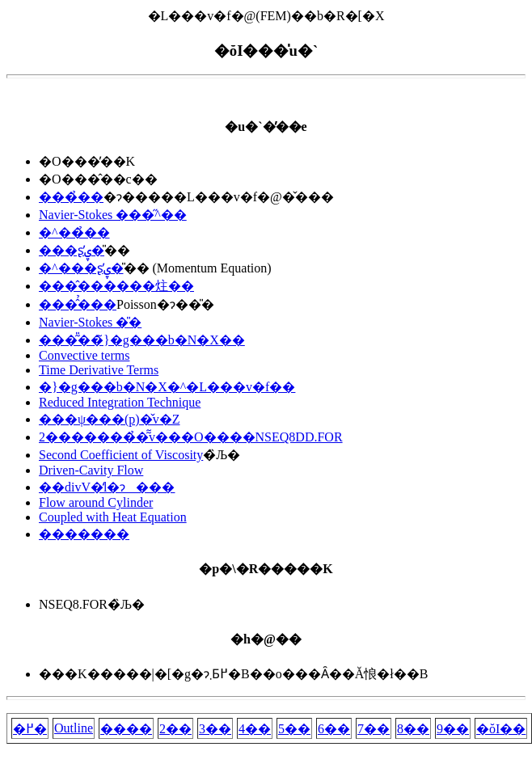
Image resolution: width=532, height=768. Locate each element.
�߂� (30, 729)
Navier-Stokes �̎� (90, 322)
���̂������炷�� (116, 286)
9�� (453, 729)
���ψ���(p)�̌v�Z (109, 419)
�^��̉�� (74, 232)
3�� (215, 729)
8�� (413, 729)
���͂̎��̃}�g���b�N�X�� (142, 340)
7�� (374, 729)
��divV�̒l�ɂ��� (107, 487)
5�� (294, 729)
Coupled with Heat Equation (113, 517)
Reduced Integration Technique (120, 402)
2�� (175, 729)
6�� (334, 729)
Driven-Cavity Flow (91, 470)
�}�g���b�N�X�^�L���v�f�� (167, 387)
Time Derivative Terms (99, 370)
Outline (74, 728)
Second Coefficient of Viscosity (121, 455)
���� (126, 729)
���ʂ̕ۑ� (72, 250)
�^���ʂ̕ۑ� (81, 268)
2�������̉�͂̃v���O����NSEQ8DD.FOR (191, 437)
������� (84, 534)
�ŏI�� (501, 729)
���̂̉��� (78, 304)
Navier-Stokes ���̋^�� (113, 215)
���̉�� (71, 197)
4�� (255, 729)
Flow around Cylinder (96, 502)
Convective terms (84, 355)
